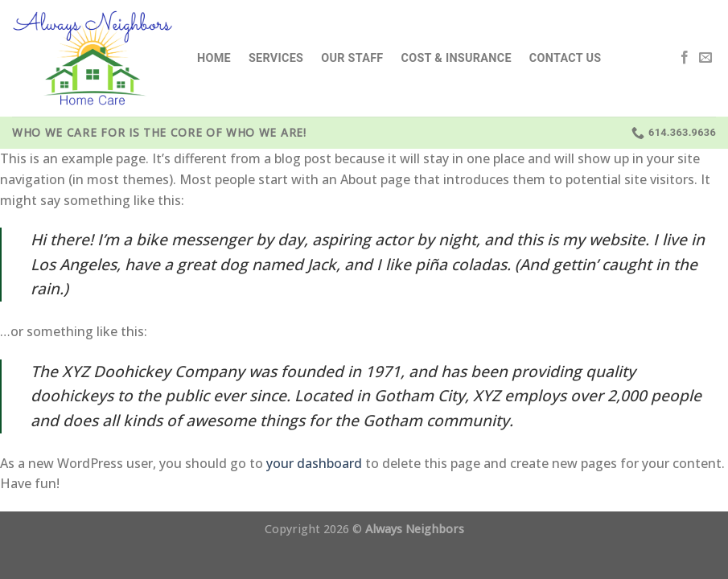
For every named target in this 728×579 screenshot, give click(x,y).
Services (276, 58)
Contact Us (566, 58)
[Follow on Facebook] (685, 58)
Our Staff (352, 58)
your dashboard (314, 463)
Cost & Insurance (457, 58)
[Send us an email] (705, 58)
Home (214, 58)
